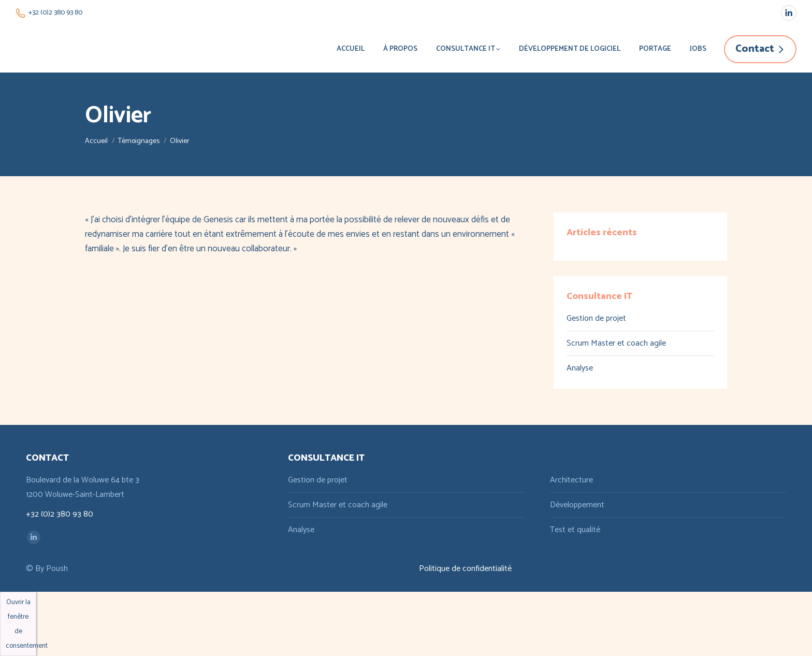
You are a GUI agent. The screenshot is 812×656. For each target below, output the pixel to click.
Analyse (580, 368)
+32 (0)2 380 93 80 (49, 13)
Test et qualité (575, 530)
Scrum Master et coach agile (616, 343)
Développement (577, 505)
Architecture (571, 480)
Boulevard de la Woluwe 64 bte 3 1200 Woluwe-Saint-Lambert (83, 487)
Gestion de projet (596, 318)
